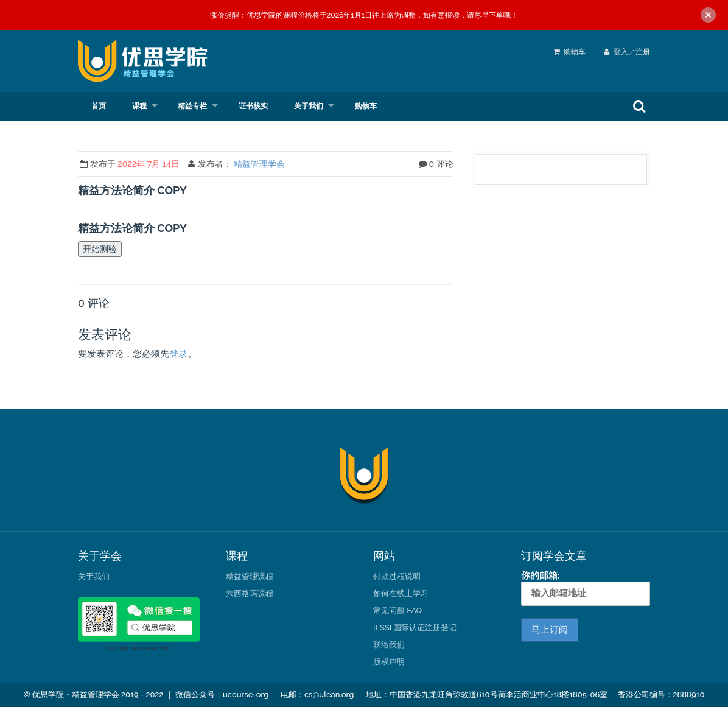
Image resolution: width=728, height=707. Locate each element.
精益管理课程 (250, 576)
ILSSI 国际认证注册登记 (415, 628)
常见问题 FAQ (397, 610)
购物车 (575, 52)
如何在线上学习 (401, 593)
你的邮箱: (586, 588)
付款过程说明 (397, 576)
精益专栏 (192, 106)
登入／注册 (627, 52)
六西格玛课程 (250, 593)
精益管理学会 (259, 164)
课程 (139, 106)
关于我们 (309, 106)
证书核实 (253, 106)
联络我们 (389, 645)
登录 (178, 354)
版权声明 (389, 662)
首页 (99, 106)
